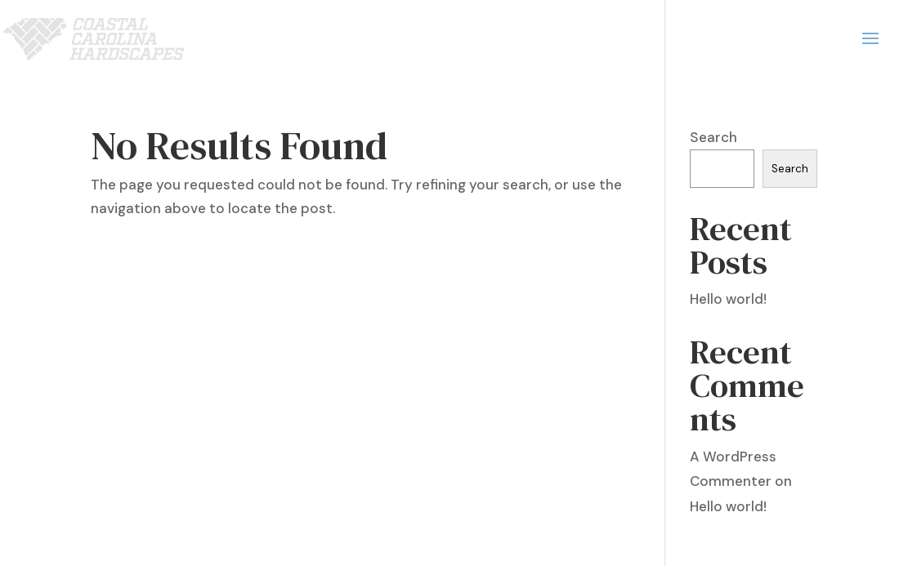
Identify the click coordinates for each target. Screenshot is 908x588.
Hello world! (728, 299)
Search (713, 137)
